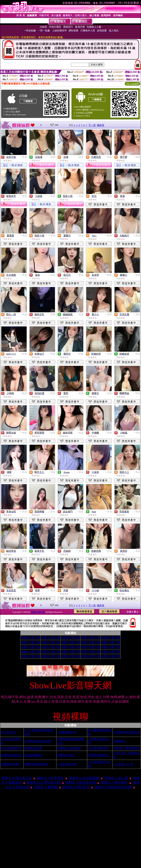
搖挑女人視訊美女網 (81, 783)
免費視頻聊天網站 (36, 764)
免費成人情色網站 (69, 748)
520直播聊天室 (67, 732)
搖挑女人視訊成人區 (16, 778)
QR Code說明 (132, 84)
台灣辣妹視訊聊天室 (127, 732)
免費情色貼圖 (10, 764)
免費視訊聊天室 (11, 755)
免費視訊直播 (33, 748)
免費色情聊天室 (98, 755)
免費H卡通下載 (38, 612)
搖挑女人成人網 (116, 778)
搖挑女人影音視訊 (50, 778)
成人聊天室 (8, 732)
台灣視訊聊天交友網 (38, 741)
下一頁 (92, 125)
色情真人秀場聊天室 (127, 748)
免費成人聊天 (66, 755)
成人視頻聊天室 (98, 748)
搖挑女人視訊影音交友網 (113, 787)
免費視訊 (119, 741)
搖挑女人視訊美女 (76, 787)
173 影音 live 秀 (123, 764)
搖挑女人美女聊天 (114, 783)
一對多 (24, 157)
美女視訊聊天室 (11, 748)
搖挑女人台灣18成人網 (43, 783)
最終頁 (101, 125)
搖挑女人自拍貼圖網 (84, 778)
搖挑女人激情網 (46, 787)
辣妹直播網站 (33, 755)
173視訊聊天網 (67, 764)
